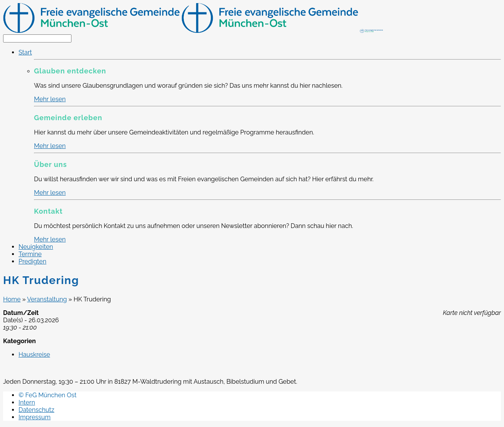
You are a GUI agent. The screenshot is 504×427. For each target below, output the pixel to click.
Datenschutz (36, 410)
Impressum (35, 417)
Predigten (32, 261)
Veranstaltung (47, 299)
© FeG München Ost (48, 395)
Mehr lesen (50, 99)
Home (12, 299)
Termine (30, 254)
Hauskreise (34, 355)
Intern (27, 402)
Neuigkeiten (36, 247)
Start (25, 52)
